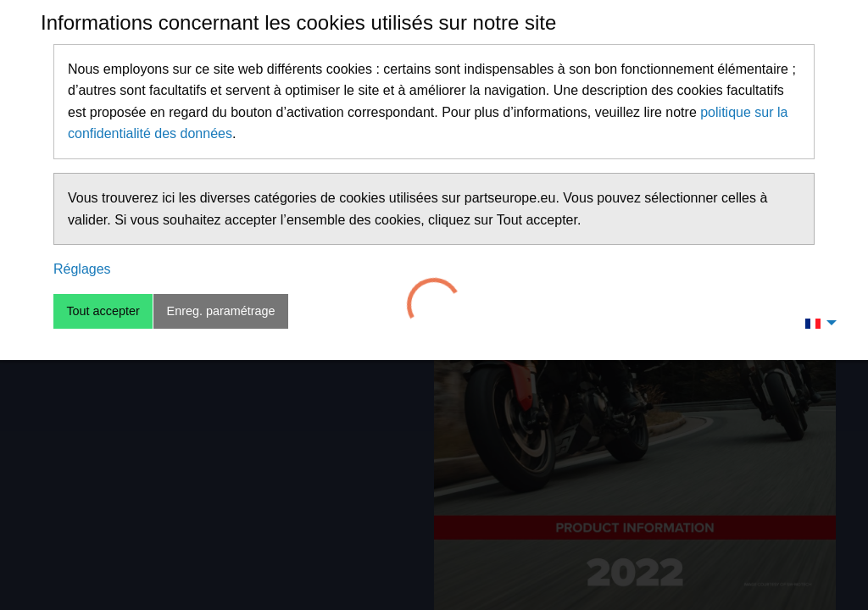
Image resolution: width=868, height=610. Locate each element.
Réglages (82, 269)
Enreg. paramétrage (221, 311)
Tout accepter (103, 311)
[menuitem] (816, 323)
